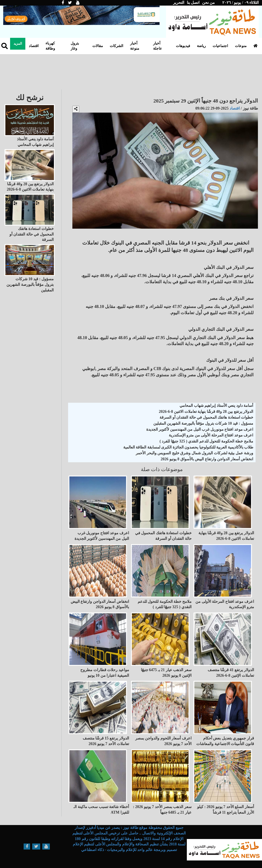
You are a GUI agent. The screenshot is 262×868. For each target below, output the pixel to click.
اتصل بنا (193, 3)
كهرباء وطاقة (50, 46)
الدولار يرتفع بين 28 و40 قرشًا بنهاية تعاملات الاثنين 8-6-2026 (206, 412)
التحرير (179, 3)
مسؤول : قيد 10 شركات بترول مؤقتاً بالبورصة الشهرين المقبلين (203, 423)
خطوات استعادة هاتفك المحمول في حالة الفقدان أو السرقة (206, 417)
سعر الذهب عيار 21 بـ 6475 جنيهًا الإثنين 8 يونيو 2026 (166, 673)
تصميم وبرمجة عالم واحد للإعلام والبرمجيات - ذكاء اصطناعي (129, 850)
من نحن (209, 3)
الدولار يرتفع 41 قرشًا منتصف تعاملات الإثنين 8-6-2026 (231, 673)
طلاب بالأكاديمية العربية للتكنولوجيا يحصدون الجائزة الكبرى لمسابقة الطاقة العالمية (188, 447)
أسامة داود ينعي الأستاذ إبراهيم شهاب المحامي (216, 406)
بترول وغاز (75, 46)
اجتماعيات (220, 46)
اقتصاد (34, 46)
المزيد (18, 44)
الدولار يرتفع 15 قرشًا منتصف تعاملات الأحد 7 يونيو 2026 (106, 741)
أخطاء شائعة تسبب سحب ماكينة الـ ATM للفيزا (101, 810)
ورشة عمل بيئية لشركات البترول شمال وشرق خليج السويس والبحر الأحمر (194, 453)
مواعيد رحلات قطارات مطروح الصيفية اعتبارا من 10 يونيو (105, 673)
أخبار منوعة (135, 46)
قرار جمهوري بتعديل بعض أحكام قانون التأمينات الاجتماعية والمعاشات (225, 741)
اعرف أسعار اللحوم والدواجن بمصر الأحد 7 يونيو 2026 (163, 741)
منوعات (241, 46)
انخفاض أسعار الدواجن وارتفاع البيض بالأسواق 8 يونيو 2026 (207, 459)
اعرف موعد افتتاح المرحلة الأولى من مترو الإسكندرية (211, 435)
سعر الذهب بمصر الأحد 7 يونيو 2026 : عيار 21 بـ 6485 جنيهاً (162, 810)
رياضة (201, 46)
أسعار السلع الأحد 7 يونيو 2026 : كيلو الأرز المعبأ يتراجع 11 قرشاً (226, 810)
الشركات (117, 46)
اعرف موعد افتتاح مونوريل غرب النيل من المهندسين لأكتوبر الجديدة (200, 429)
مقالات (98, 46)
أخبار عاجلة (158, 46)
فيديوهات (183, 46)
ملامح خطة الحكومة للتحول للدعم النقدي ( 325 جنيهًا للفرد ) (206, 441)
